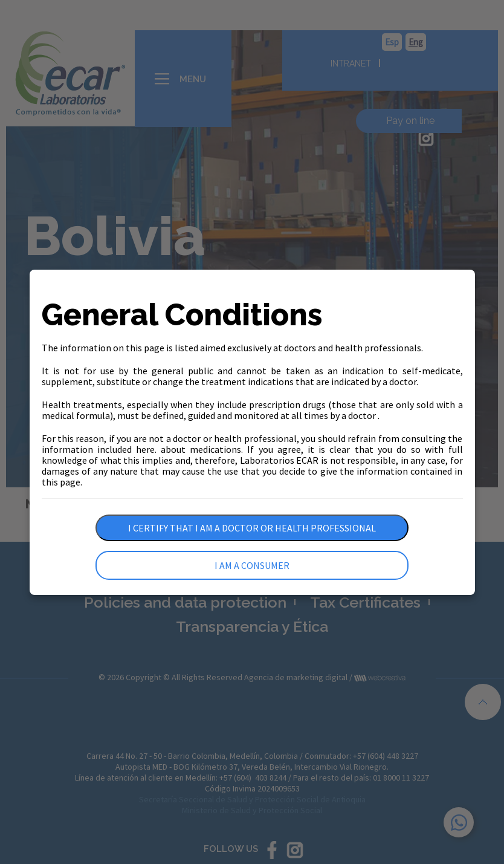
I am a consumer (252, 565)
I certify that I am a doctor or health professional (252, 528)
